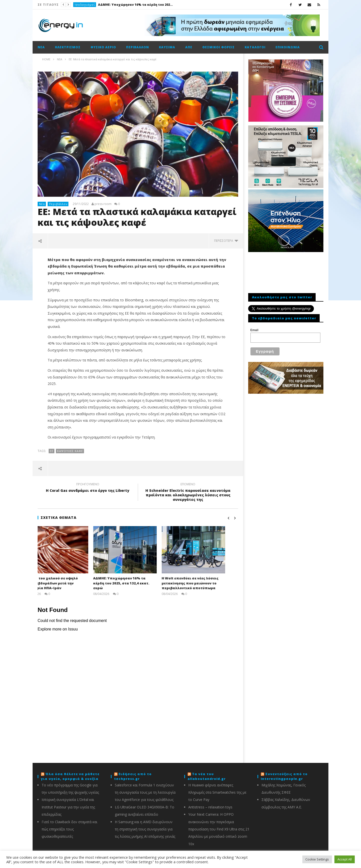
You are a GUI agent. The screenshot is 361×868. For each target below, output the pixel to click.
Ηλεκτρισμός (68, 47)
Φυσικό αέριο (103, 47)
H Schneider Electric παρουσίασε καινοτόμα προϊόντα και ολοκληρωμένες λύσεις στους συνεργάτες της (188, 493)
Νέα (41, 47)
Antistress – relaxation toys (210, 807)
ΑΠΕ (189, 47)
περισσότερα (226, 241)
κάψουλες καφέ (70, 451)
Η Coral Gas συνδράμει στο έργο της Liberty (88, 488)
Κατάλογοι (255, 47)
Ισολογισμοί (85, 5)
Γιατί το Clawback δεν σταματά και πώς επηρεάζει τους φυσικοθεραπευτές (69, 829)
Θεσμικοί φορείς (218, 47)
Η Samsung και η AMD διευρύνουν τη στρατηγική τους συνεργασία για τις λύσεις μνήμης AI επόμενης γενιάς (145, 829)
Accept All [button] (345, 859)
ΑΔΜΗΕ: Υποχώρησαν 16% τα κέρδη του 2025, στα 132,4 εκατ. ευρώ (136, 5)
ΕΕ (52, 451)
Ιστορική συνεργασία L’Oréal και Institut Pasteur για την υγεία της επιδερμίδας (68, 807)
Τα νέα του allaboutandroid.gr (207, 776)
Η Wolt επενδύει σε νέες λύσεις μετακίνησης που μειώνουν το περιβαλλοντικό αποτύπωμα (203, 583)
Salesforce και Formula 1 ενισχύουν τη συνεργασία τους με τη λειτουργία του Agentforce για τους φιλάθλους (145, 792)
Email (254, 330)
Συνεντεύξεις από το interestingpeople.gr (284, 776)
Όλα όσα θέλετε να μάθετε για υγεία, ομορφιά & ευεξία (70, 776)
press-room (103, 204)
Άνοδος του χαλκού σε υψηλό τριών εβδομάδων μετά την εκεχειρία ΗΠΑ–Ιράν (64, 583)
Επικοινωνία (288, 47)
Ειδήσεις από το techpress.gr (133, 776)
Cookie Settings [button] (317, 859)
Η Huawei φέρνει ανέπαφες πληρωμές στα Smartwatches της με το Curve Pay (217, 792)
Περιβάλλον (138, 47)
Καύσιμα (167, 47)
